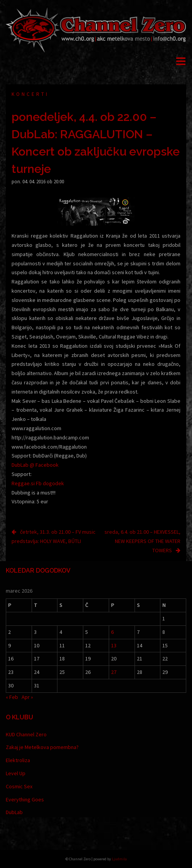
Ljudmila (119, 859)
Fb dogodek (50, 483)
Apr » (27, 697)
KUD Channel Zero (26, 734)
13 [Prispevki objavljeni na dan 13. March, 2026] (114, 645)
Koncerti (30, 94)
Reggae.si (23, 483)
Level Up (16, 773)
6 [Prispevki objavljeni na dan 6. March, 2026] (112, 632)
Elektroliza (18, 760)
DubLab (14, 812)
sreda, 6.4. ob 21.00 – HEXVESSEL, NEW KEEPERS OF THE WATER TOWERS (142, 541)
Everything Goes (25, 799)
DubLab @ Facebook (35, 465)
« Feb (12, 697)
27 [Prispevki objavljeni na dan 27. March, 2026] (114, 672)
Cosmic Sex (19, 786)
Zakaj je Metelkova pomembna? (42, 747)
